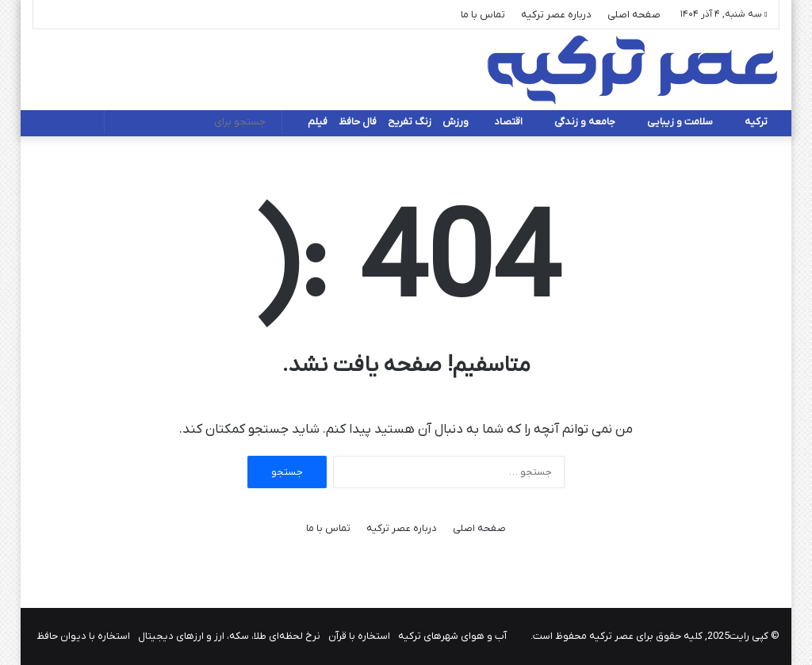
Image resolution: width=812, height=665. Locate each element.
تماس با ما (483, 15)
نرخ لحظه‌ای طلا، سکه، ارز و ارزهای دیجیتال (229, 636)
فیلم (318, 122)
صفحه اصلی (634, 15)
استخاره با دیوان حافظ (83, 636)
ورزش (456, 122)
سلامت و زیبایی (680, 122)
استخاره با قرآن (359, 636)
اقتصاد (508, 122)
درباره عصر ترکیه (556, 15)
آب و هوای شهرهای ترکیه (452, 636)
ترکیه (756, 122)
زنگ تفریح (410, 122)
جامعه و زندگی (585, 122)
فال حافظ (358, 122)
